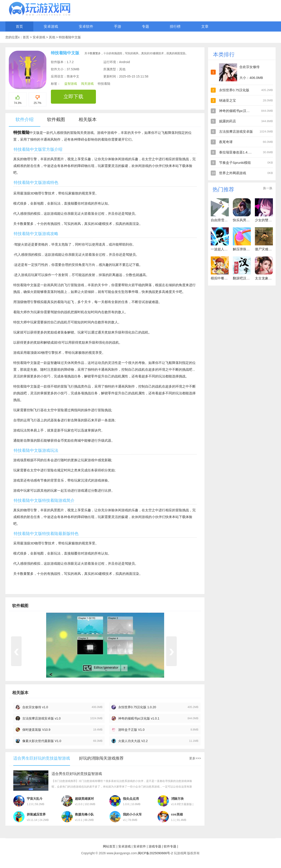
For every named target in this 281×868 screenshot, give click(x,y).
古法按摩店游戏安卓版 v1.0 (41, 718)
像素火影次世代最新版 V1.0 (42, 741)
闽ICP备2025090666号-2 (155, 853)
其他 (52, 37)
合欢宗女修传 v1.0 (35, 707)
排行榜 (175, 26)
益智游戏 (71, 84)
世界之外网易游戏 (233, 173)
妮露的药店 (228, 121)
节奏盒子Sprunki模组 (235, 163)
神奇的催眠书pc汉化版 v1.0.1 (139, 718)
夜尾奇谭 (226, 142)
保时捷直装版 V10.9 (36, 730)
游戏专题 (155, 846)
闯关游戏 (87, 84)
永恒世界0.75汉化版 (234, 90)
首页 (19, 26)
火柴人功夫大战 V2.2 (133, 741)
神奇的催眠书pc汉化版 (236, 111)
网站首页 (109, 846)
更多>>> (195, 758)
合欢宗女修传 (249, 67)
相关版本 (88, 119)
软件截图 (56, 119)
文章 (205, 26)
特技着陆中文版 (70, 37)
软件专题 (170, 846)
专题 (145, 26)
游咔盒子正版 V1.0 (131, 730)
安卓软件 (86, 26)
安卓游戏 (51, 26)
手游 (118, 26)
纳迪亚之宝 (228, 100)
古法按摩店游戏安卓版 (236, 131)
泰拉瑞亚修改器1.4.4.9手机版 (241, 152)
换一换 (268, 188)
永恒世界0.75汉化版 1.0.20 (137, 707)
